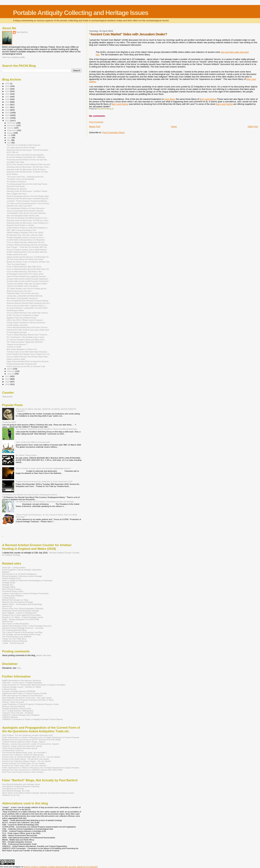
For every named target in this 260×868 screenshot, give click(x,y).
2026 (8, 83)
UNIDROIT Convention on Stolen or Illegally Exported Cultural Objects (32, 719)
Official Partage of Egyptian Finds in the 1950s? (25, 233)
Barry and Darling (208, 99)
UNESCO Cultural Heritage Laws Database (21, 715)
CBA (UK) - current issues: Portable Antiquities (22, 683)
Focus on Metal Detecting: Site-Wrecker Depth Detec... (28, 357)
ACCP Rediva (12, 174)
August (10, 133)
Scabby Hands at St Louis (17, 254)
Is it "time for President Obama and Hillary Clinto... (26, 340)
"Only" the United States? (16, 264)
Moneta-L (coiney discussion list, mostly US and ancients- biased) (30, 744)
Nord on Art (7, 606)
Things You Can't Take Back (14, 639)
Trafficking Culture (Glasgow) (15, 641)
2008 (8, 384)
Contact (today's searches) (17, 325)
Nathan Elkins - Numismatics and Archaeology (22, 604)
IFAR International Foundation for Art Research (22, 696)
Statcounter (7, 397)
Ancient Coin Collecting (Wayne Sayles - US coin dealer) (27, 761)
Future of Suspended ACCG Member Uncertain (25, 211)
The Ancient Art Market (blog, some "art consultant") (24, 752)
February (11, 371)
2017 (8, 107)
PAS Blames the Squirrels (17, 189)
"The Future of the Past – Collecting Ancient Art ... (26, 177)
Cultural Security (9, 689)
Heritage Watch (9, 587)
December (12, 123)
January (11, 374)
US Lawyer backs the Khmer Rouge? (21, 147)
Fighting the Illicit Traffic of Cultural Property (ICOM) (24, 693)
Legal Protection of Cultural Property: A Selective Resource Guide (30, 704)
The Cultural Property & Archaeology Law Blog (22, 632)
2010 (8, 379)
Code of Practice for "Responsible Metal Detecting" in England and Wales (34, 685)
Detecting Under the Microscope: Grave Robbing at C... (28, 223)
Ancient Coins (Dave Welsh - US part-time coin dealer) (26, 759)
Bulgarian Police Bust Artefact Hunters (21, 318)
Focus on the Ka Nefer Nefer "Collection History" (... (27, 306)
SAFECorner (8, 621)
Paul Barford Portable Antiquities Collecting (21, 786)
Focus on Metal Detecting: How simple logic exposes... (28, 313)
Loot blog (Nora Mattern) (13, 596)
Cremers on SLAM (14, 347)
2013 (8, 118)
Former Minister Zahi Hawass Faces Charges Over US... (29, 354)
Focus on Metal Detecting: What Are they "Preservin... (28, 335)
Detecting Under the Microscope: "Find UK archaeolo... (28, 150)
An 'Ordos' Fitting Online (26, 455)
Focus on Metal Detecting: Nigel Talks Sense (24, 267)
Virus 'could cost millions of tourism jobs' (33, 442)
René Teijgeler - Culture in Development (19, 613)
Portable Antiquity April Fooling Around (22, 364)
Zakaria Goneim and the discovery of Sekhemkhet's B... (28, 257)
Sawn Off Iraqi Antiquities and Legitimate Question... (27, 276)
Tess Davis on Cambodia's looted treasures (23, 145)
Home (174, 126)
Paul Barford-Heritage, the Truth (16, 791)
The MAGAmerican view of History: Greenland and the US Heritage (45, 502)
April (9, 143)
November (12, 125)
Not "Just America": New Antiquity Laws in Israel (25, 337)
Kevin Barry (170, 99)
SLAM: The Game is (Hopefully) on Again (23, 315)
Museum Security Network (14, 706)
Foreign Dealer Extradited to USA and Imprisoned (26, 323)
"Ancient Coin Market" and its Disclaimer (22, 286)
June (10, 138)
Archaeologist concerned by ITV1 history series (25, 274)
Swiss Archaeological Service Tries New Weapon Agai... (28, 196)
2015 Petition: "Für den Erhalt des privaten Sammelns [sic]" (28, 735)
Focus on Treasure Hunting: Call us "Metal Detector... (27, 250)
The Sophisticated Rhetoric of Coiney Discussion (26, 208)
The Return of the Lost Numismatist (20, 179)
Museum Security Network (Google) (18, 602)
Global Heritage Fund (11, 578)
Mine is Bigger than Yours (17, 194)
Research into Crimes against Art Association (22, 615)
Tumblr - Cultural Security (13, 643)
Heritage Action (9, 583)
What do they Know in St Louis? (19, 291)
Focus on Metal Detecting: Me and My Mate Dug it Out (28, 269)
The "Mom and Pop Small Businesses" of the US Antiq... (28, 203)
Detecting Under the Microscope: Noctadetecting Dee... (28, 198)
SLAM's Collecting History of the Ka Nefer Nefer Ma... (27, 252)
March (10, 369)
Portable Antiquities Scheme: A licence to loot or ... (26, 238)
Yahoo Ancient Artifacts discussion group (20, 748)
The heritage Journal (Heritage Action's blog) (21, 634)
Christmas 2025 (9, 422)
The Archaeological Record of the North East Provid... (27, 184)
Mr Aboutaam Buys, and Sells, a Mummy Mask (25, 235)
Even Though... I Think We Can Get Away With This (27, 247)
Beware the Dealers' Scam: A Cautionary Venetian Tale (28, 262)
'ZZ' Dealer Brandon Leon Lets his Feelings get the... (27, 289)
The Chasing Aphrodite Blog (14, 630)
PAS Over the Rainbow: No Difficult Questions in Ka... (27, 218)
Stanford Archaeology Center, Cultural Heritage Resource (27, 626)
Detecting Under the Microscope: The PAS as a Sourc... (28, 220)
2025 (8, 86)
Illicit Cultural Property (12, 589)
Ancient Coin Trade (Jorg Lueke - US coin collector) (24, 765)
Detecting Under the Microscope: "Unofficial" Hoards (27, 191)
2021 (8, 97)
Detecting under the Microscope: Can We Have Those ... (29, 167)
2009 (8, 382)
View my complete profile (14, 57)
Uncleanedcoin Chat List (13, 750)
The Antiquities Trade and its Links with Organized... (27, 213)
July (9, 135)
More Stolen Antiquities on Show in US (22, 349)
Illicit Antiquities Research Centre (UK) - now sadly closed (27, 698)
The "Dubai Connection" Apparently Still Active (25, 342)
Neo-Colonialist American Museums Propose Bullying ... (28, 301)
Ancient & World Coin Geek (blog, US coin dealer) (24, 763)
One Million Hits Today (15, 162)
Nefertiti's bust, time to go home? (19, 206)
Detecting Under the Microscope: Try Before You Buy (27, 172)
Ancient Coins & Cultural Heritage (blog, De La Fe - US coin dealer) (31, 757)
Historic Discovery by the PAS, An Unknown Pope (26, 366)
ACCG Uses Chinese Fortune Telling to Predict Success (28, 164)
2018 (8, 105)
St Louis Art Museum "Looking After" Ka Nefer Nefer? (27, 308)
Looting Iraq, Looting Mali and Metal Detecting (25, 296)
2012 (8, 121)
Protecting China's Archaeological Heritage (21, 611)
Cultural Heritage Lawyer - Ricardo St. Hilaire (22, 687)
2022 (8, 94)
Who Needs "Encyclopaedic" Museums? (22, 298)
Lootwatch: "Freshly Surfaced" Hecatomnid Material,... (28, 201)
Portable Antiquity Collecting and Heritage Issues (81, 13)
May (9, 140)
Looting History (9, 598)
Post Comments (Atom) (114, 132)
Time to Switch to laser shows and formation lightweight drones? (43, 468)
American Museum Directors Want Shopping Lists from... (29, 303)
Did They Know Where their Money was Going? (25, 259)
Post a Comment (96, 122)
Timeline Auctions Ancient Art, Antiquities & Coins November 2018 (44, 481)
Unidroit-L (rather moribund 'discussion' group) (22, 746)
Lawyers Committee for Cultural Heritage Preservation (25, 593)
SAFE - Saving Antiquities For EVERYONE (21, 619)
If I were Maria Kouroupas (17, 332)
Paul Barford (22, 32)
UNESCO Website (10, 717)
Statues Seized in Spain (16, 359)
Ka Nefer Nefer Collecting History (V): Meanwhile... (26, 240)
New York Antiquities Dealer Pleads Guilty (23, 216)
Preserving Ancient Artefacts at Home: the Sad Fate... (27, 160)
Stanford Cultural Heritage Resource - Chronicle (23, 628)
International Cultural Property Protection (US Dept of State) (28, 700)
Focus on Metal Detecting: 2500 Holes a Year (24, 272)
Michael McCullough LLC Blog (15, 600)
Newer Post (95, 126)
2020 (8, 99)
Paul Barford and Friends (13, 789)
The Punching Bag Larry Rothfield (17, 637)
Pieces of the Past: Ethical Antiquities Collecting (23, 608)
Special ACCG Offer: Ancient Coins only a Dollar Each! (28, 330)
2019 (8, 102)
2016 (8, 110)
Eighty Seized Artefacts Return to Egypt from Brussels (28, 361)
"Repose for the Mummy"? (17, 344)
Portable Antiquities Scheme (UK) (17, 708)
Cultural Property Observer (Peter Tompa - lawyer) (24, 742)
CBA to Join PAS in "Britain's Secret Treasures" (25, 320)
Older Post (253, 126)
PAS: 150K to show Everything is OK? (21, 230)
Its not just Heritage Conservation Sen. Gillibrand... (26, 157)
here (19, 668)
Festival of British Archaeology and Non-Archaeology (27, 245)
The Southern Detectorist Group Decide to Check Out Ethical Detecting (46, 429)
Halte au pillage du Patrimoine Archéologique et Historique (27, 580)
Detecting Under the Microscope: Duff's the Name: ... (27, 169)
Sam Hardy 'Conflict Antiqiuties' (16, 624)
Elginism (6, 572)
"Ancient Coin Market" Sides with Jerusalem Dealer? (27, 284)
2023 (8, 91)
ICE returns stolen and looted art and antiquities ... (26, 155)
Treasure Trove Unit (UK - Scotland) (18, 713)
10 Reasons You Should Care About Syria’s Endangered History (30, 495)
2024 (8, 89)
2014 (8, 115)
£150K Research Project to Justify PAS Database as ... (28, 228)
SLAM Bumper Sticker (15, 310)
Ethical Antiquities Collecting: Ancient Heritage (22, 576)
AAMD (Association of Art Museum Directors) (22, 680)
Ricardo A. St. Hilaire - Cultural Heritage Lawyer (23, 617)
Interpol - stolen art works (13, 702)
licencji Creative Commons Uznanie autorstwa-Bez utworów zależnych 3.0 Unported (61, 867)
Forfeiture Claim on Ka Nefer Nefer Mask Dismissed (27, 352)
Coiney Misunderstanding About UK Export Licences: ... (28, 327)
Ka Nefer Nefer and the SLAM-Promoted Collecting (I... (28, 279)
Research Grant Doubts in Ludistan (20, 225)
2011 (8, 376)
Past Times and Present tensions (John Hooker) (23, 772)
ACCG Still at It (13, 152)
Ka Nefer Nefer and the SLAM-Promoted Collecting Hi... (28, 281)
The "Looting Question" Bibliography (18, 711)
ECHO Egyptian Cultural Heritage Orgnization (22, 570)
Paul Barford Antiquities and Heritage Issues (21, 784)
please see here (44, 655)
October (11, 128)
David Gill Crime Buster (16, 186)
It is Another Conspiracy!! (16, 182)
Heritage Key (8, 585)
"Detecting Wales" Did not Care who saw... (23, 293)
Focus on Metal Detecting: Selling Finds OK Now (26, 242)
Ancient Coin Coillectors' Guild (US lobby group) (23, 755)
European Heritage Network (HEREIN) (19, 691)
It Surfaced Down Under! (13, 591)
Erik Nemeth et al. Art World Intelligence (19, 574)
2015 (8, 113)
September (12, 130)
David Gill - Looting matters (14, 567)
